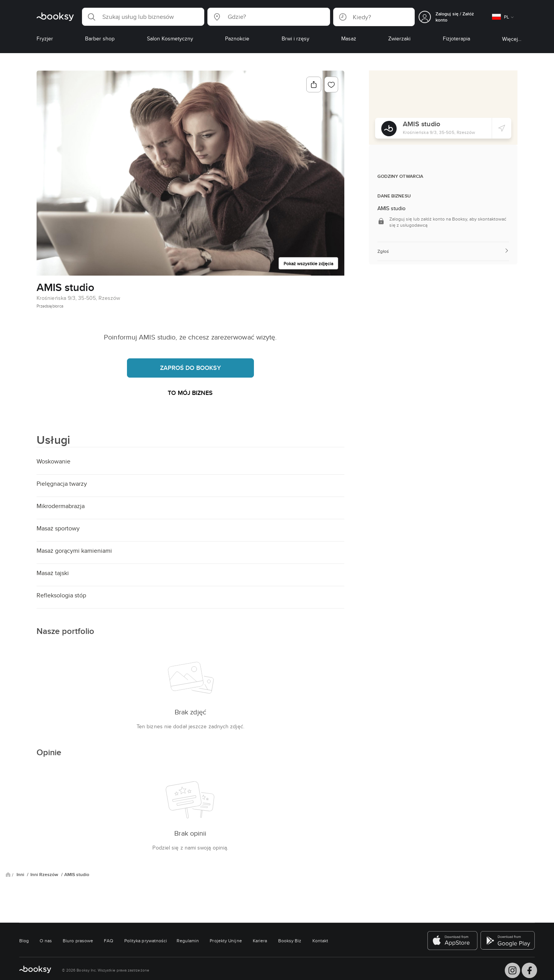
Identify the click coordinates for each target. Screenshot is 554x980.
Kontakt (320, 941)
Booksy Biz (290, 941)
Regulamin (188, 941)
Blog (24, 941)
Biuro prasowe (78, 941)
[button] (143, 17)
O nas (46, 941)
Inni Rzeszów (45, 875)
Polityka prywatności (146, 941)
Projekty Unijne (226, 941)
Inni (21, 875)
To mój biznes (190, 393)
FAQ (108, 941)
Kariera (260, 941)
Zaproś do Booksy (191, 368)
